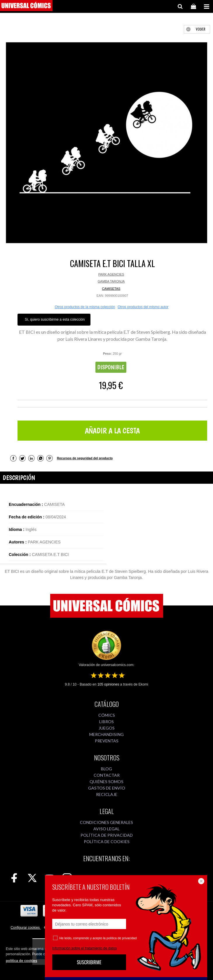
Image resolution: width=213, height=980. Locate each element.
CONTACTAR (107, 775)
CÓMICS (107, 715)
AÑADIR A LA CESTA (112, 431)
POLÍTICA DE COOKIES (107, 842)
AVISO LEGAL (107, 829)
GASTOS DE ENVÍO (107, 788)
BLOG (107, 769)
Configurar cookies (26, 928)
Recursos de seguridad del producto (85, 458)
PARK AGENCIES (111, 274)
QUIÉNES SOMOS (107, 782)
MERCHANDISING (107, 734)
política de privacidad (122, 938)
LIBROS (107, 722)
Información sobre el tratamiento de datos (84, 948)
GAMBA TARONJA (111, 281)
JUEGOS (107, 728)
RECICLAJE (107, 794)
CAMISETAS (111, 289)
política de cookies (21, 961)
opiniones (108, 684)
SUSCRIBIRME (89, 962)
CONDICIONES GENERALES (107, 822)
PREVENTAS (107, 741)
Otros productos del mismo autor (143, 307)
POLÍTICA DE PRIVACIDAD (107, 835)
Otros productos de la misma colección (85, 307)
